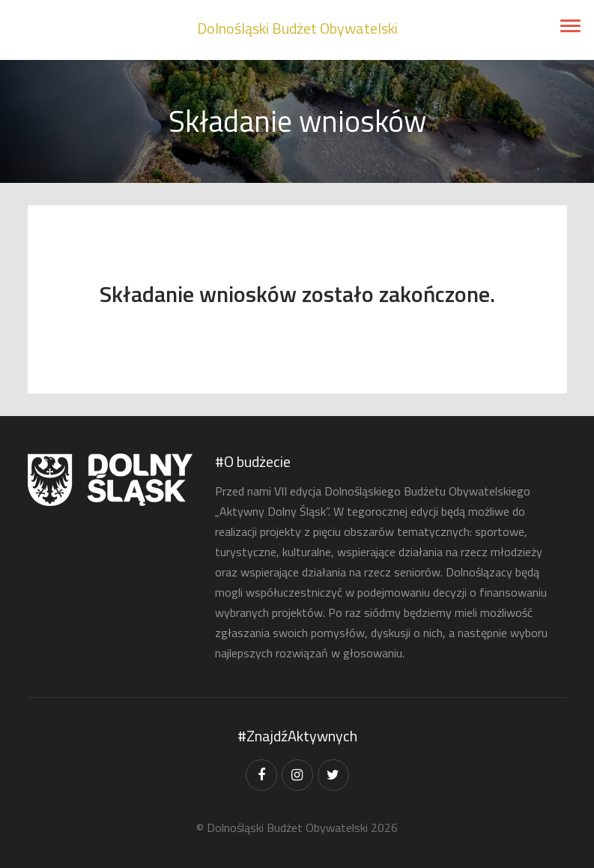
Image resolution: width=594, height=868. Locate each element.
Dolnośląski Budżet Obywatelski (297, 28)
